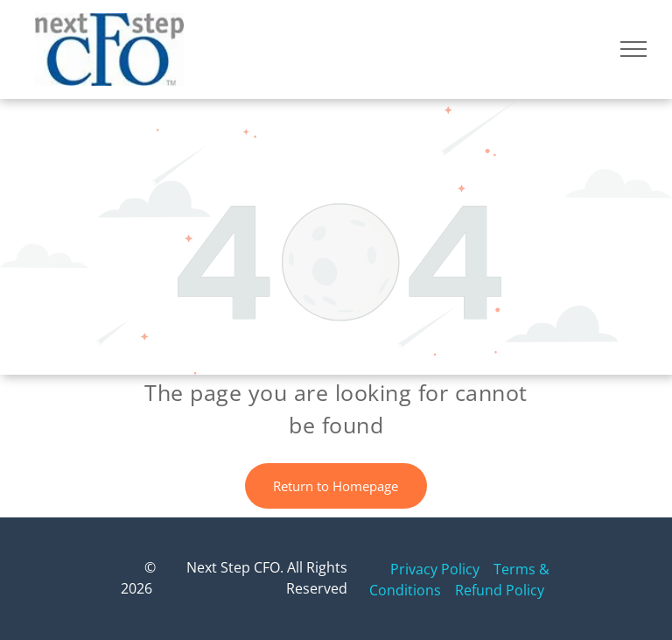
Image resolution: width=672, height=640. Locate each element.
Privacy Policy (435, 569)
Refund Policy (500, 590)
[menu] (633, 49)
